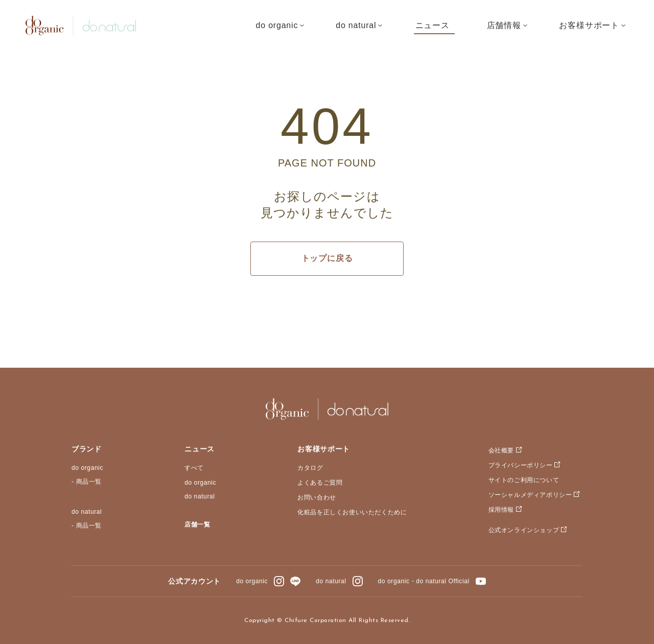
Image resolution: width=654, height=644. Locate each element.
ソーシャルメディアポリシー (530, 495)
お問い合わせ (317, 497)
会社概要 (501, 450)
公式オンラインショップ (524, 530)
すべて (194, 468)
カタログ (310, 468)
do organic (87, 468)
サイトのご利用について (524, 480)
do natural (87, 512)
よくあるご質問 (320, 483)
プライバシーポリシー (521, 465)
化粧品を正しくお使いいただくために (352, 512)
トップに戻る (327, 258)
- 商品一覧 (87, 482)
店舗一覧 (197, 524)
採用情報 (501, 510)
